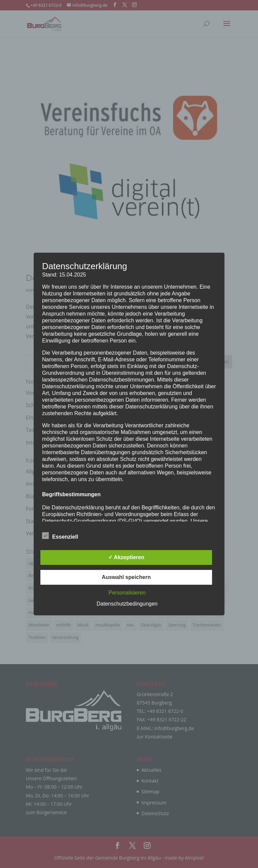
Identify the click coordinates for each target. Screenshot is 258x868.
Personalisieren (127, 593)
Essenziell (60, 536)
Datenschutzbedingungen (127, 604)
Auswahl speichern (126, 577)
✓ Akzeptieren (126, 557)
